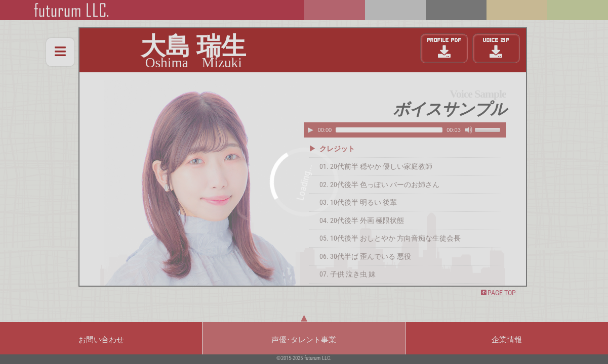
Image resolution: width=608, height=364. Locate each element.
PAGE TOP (502, 293)
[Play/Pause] (310, 130)
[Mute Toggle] (469, 130)
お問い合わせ (101, 340)
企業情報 (507, 340)
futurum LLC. (318, 358)
